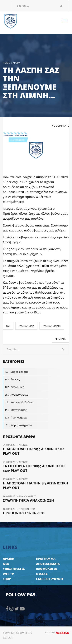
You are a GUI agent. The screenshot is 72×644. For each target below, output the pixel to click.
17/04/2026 (9, 479)
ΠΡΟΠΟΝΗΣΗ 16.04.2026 (24, 513)
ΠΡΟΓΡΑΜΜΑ (46, 559)
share (60, 339)
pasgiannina (26, 326)
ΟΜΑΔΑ (42, 574)
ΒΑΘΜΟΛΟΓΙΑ (47, 569)
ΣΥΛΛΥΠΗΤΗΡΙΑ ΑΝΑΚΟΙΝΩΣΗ (28, 500)
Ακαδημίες (13, 387)
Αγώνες (11, 379)
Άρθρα (16, 63)
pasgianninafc (52, 326)
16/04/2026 (9, 496)
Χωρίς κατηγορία (17, 425)
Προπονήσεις (15, 418)
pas (8, 326)
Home (6, 63)
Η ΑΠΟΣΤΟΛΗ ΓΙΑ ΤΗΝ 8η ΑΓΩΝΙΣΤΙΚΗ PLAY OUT (36, 485)
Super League (16, 372)
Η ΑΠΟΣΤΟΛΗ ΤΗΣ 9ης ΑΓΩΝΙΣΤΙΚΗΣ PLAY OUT (34, 451)
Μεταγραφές (15, 410)
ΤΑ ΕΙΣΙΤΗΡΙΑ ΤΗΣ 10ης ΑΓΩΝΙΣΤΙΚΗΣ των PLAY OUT (34, 468)
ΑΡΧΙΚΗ (9, 559)
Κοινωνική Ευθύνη (18, 402)
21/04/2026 (9, 445)
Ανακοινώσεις (18, 140)
